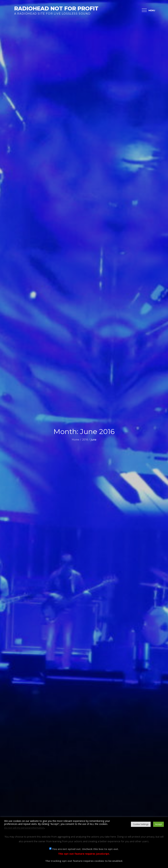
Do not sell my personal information (24, 828)
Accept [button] (158, 824)
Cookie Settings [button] (141, 824)
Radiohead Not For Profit (56, 8)
